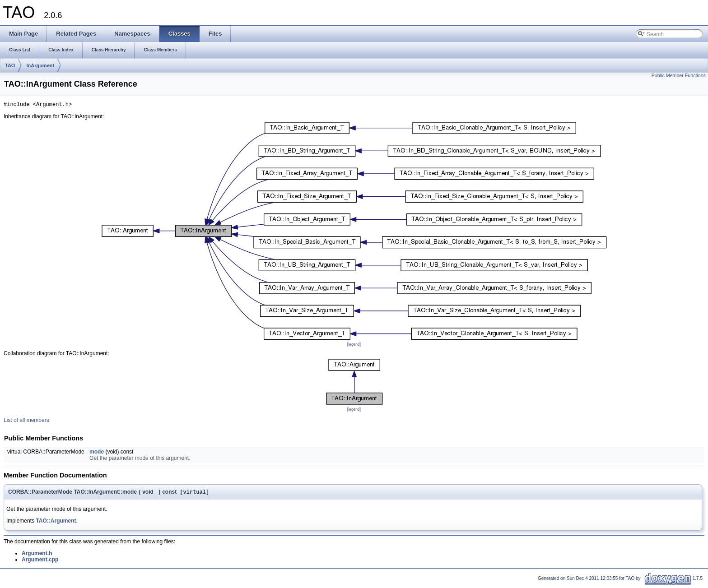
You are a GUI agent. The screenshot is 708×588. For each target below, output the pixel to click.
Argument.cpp (40, 562)
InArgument (40, 65)
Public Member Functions (679, 75)
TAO (10, 65)
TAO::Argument (56, 523)
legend (354, 346)
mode (97, 453)
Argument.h (37, 556)
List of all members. (27, 421)
